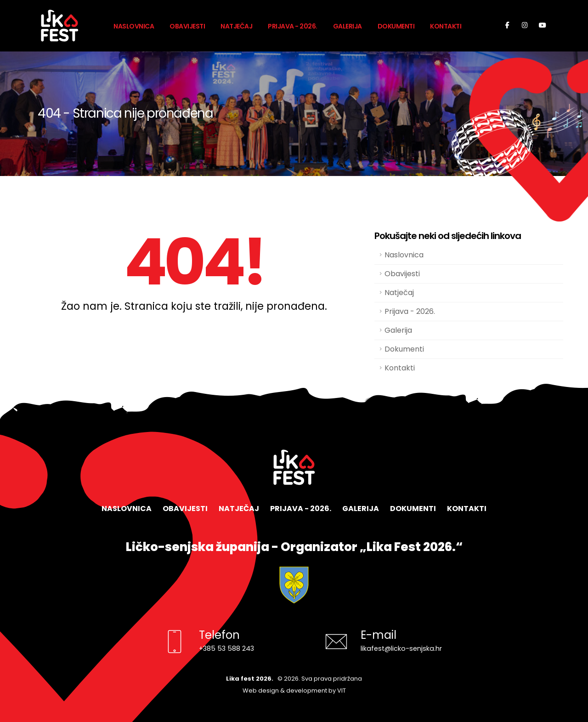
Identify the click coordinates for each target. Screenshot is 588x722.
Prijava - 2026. (293, 26)
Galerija (348, 26)
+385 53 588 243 (226, 648)
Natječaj (236, 26)
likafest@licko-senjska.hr (401, 648)
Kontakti (446, 26)
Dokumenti (396, 26)
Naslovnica (134, 26)
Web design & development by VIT (294, 691)
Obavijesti (187, 26)
